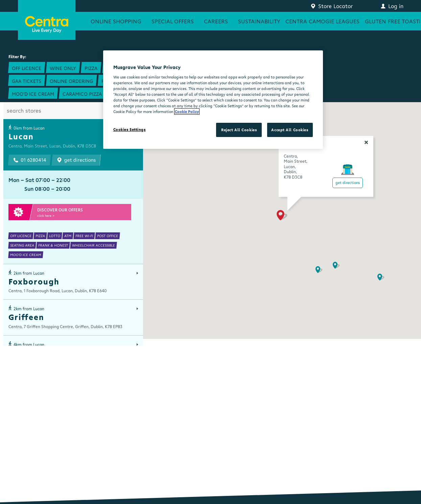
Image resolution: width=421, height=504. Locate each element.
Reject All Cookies (239, 130)
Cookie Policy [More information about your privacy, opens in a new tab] (187, 111)
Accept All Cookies (290, 130)
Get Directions (348, 182)
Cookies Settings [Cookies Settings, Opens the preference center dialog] (130, 129)
